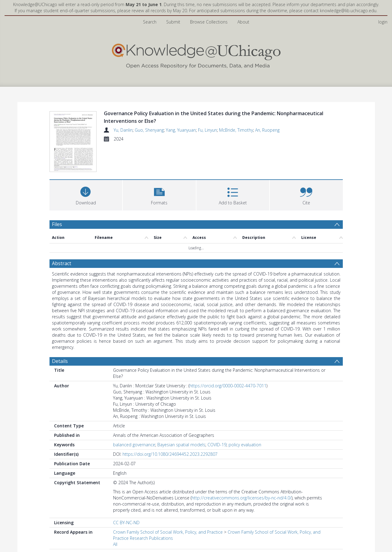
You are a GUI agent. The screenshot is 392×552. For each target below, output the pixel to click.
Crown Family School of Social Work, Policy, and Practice (168, 533)
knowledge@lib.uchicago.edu (348, 11)
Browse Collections (209, 22)
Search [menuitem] (150, 22)
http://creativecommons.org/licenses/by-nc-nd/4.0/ (242, 499)
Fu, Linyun (207, 130)
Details (60, 362)
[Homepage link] (196, 55)
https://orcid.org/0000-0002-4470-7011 (228, 387)
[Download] (86, 195)
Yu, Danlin (123, 130)
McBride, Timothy (236, 130)
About (243, 22)
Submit (173, 22)
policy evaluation (245, 446)
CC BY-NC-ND (126, 523)
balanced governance (134, 446)
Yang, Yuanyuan (181, 130)
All (115, 545)
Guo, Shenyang (149, 130)
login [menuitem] (383, 22)
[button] (159, 195)
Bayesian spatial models (181, 446)
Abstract (62, 264)
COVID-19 (217, 446)
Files (57, 225)
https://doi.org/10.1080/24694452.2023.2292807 (170, 455)
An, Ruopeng (267, 130)
